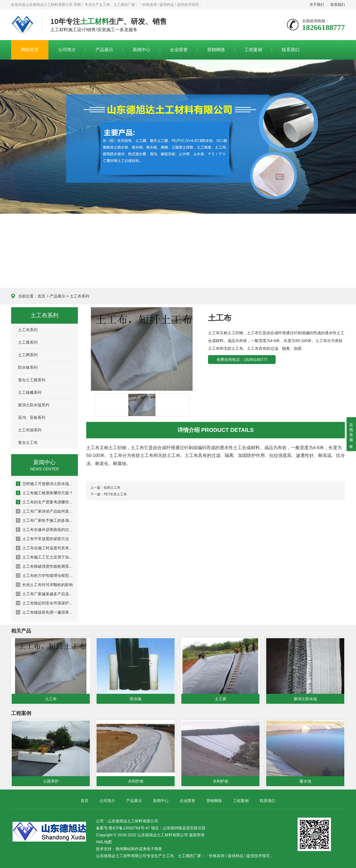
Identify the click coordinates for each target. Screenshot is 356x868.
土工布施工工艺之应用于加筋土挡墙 (45, 557)
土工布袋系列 (30, 430)
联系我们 (338, 5)
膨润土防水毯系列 (34, 405)
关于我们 (317, 5)
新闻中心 (142, 50)
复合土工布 (28, 442)
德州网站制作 (127, 849)
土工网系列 (28, 355)
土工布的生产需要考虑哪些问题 (45, 502)
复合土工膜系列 (32, 380)
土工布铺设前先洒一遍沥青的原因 (45, 612)
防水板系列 (28, 367)
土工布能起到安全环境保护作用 (45, 603)
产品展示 (104, 50)
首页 (41, 296)
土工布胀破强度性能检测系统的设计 (45, 566)
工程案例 (253, 50)
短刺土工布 (112, 488)
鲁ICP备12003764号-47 (129, 828)
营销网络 (216, 50)
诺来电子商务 (150, 849)
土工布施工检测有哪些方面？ (44, 493)
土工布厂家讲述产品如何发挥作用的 (45, 511)
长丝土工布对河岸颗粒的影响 (44, 585)
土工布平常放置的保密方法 (42, 539)
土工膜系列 (28, 342)
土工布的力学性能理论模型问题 (45, 576)
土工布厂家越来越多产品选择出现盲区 (45, 594)
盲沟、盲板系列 (32, 417)
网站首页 (30, 50)
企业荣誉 (179, 50)
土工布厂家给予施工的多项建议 (45, 520)
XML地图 (104, 842)
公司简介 (67, 50)
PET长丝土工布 (115, 494)
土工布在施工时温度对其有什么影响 (45, 548)
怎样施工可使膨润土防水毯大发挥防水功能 (45, 484)
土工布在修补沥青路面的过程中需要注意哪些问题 (45, 530)
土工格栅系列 (30, 392)
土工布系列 (80, 296)
